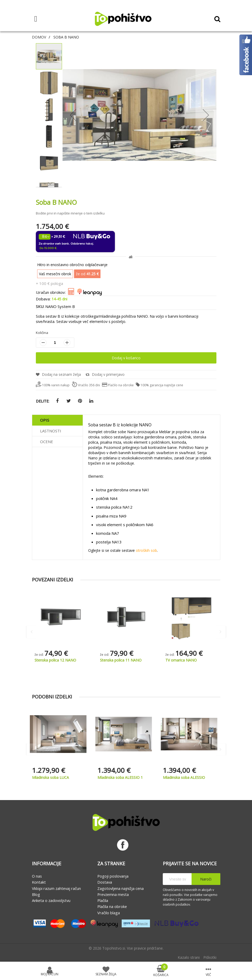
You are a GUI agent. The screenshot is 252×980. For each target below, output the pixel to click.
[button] (49, 163)
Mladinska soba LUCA (53, 777)
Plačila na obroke (112, 906)
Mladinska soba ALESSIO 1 (123, 777)
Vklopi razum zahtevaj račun (56, 888)
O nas (37, 876)
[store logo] (123, 19)
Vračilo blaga (109, 913)
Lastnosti (51, 431)
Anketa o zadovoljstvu (51, 900)
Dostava (105, 882)
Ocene (47, 442)
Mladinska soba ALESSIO (186, 777)
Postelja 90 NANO (50, 660)
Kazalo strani (189, 957)
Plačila (103, 900)
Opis (45, 420)
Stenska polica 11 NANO (186, 660)
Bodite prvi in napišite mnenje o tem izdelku (70, 213)
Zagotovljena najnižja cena (121, 888)
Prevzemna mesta (113, 894)
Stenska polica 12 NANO (121, 660)
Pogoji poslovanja (113, 876)
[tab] (58, 420)
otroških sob (146, 550)
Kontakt (39, 882)
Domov (39, 37)
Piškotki (210, 957)
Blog (36, 894)
